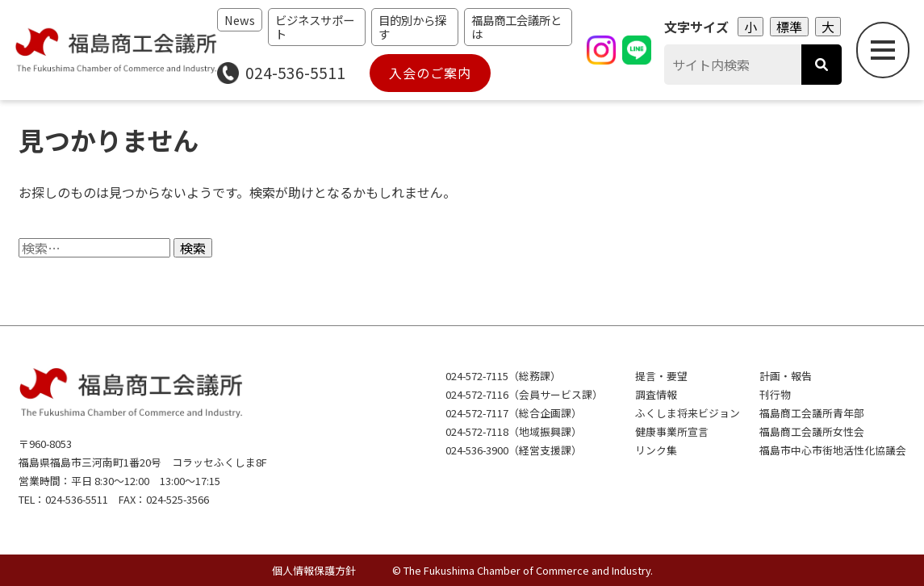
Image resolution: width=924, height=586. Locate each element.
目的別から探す (412, 27)
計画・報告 (786, 376)
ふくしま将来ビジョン (688, 413)
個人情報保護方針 (314, 570)
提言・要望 (661, 376)
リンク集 (656, 450)
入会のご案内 (430, 73)
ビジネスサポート (315, 27)
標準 (789, 27)
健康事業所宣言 (672, 431)
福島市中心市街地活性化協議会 (833, 450)
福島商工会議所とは (516, 27)
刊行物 (775, 394)
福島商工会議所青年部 (812, 413)
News (240, 20)
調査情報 (656, 394)
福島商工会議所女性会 (812, 431)
